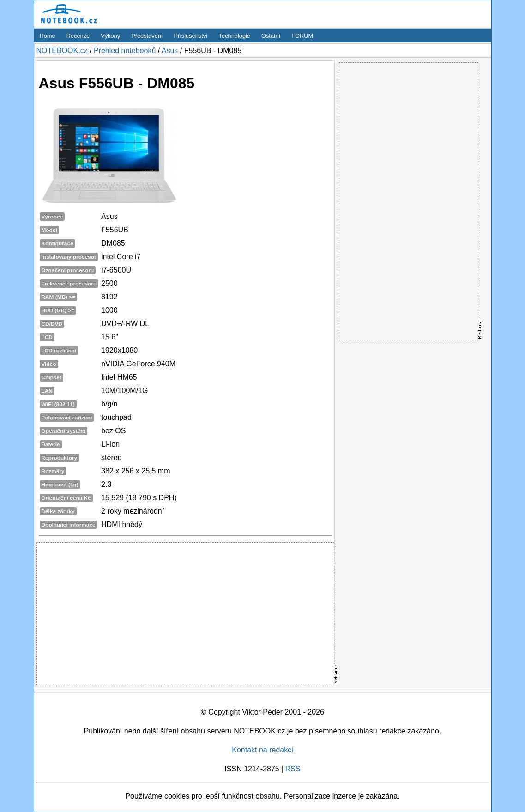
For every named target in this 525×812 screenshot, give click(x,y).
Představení (147, 36)
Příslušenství (190, 36)
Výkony (110, 36)
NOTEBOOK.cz (62, 51)
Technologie (235, 36)
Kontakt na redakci (262, 750)
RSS (293, 769)
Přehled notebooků (125, 51)
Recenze (78, 36)
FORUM (302, 36)
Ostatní (271, 36)
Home (48, 36)
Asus (170, 51)
